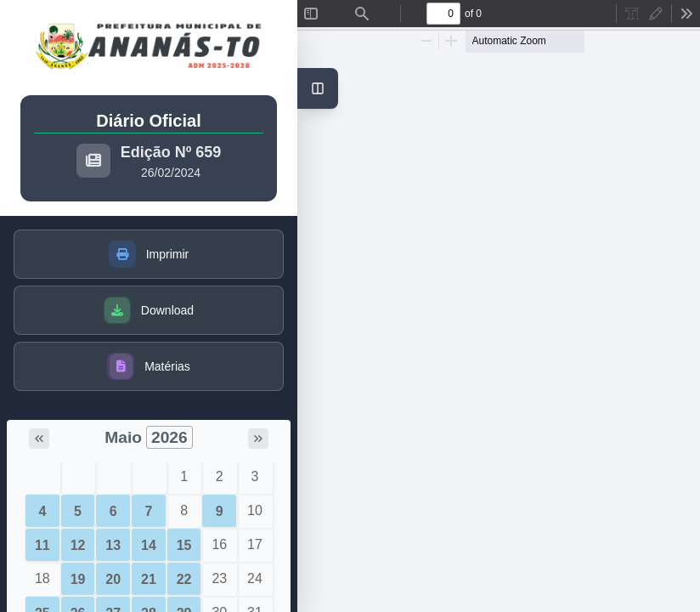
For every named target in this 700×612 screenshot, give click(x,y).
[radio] (632, 14)
